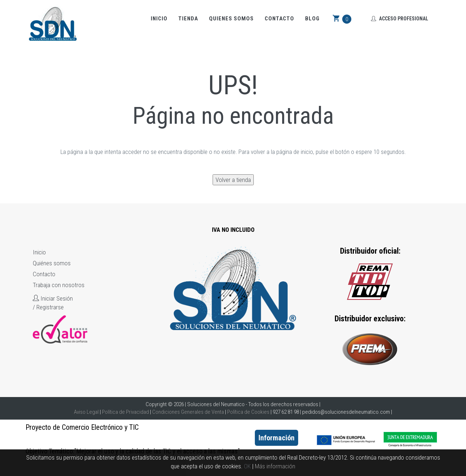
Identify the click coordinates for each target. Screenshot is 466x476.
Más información (275, 466)
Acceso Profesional (400, 19)
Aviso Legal (86, 412)
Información (277, 438)
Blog (312, 19)
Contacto (279, 19)
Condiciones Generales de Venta (188, 412)
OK (247, 466)
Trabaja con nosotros (59, 285)
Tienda (188, 19)
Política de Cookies (248, 412)
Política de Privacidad (125, 412)
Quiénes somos (52, 263)
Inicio (159, 19)
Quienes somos (231, 19)
